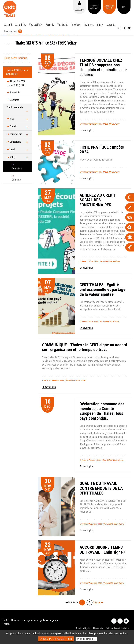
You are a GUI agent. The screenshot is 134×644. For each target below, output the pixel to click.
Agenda (111, 25)
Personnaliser (86, 639)
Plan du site (98, 628)
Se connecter (80, 8)
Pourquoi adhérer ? (94, 7)
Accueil (8, 25)
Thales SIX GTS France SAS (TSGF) (17, 72)
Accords (50, 25)
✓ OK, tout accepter (56, 639)
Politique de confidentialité (117, 628)
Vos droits (63, 25)
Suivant (98, 602)
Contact (20, 31)
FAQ (124, 7)
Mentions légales (83, 628)
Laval (11, 149)
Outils (100, 25)
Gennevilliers (14, 134)
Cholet (11, 126)
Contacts (13, 100)
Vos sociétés (36, 25)
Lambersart (14, 142)
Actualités (21, 25)
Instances (89, 25)
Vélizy (11, 157)
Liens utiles (10, 31)
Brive (10, 119)
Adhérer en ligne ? (109, 7)
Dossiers (76, 25)
